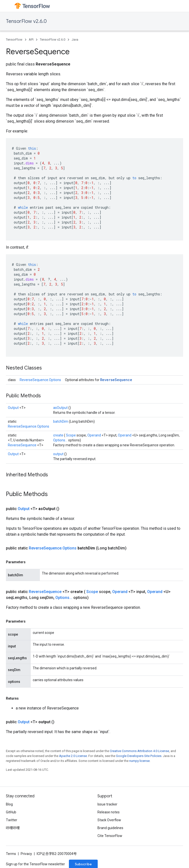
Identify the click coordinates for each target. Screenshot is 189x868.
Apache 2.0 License (73, 756)
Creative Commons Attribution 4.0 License (139, 751)
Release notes (109, 812)
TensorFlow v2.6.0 (26, 21)
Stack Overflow (109, 820)
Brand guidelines (110, 828)
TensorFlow (14, 40)
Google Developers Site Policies (139, 756)
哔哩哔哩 (13, 828)
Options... (61, 440)
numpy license (139, 761)
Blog (9, 804)
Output (14, 408)
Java (75, 40)
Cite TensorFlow (110, 836)
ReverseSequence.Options (40, 380)
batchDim (61, 421)
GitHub (11, 812)
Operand (94, 435)
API (31, 40)
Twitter (12, 820)
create (59, 435)
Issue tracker (107, 804)
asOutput (61, 408)
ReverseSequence (116, 380)
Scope (71, 435)
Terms (11, 854)
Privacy (26, 854)
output (59, 454)
